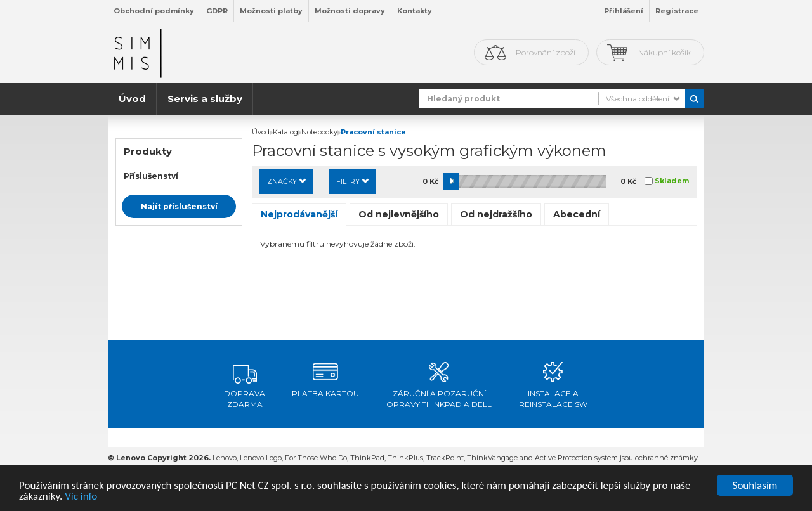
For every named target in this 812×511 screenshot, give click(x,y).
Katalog (285, 132)
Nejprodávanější (299, 214)
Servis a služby (205, 99)
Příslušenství (151, 176)
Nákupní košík (665, 52)
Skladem (672, 181)
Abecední (577, 214)
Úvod (132, 99)
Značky (286, 181)
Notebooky (319, 132)
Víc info (81, 497)
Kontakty (415, 11)
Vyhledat (695, 99)
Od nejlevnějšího (399, 214)
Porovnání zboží (546, 52)
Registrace (677, 11)
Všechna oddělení (638, 99)
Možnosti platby (271, 11)
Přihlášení (624, 11)
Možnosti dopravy (350, 11)
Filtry (352, 181)
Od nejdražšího (496, 214)
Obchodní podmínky (154, 11)
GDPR (217, 11)
